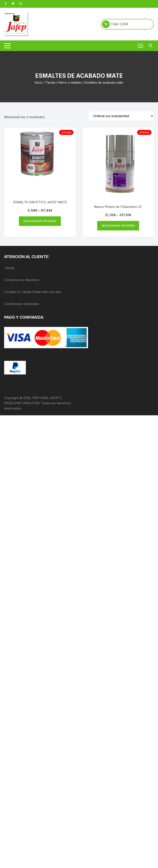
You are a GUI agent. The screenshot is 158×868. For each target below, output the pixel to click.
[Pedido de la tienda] (121, 116)
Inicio (38, 82)
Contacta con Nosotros (22, 280)
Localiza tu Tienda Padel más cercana (32, 292)
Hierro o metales (70, 82)
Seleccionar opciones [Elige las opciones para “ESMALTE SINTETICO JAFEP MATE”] (40, 221)
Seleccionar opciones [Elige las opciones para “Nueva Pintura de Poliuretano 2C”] (118, 226)
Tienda (50, 82)
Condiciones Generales (22, 304)
